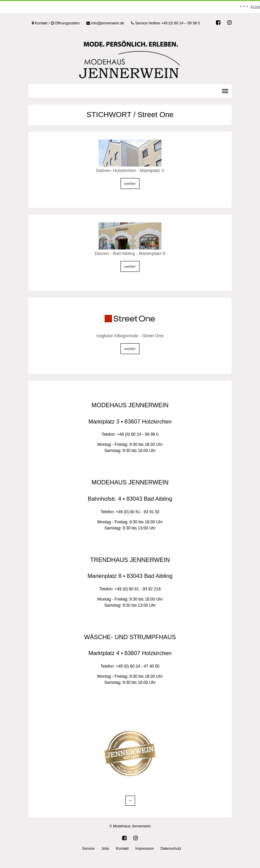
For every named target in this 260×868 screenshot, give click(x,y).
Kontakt (122, 848)
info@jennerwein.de (105, 23)
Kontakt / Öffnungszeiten (56, 23)
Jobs (105, 848)
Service (89, 848)
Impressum (145, 848)
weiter (130, 183)
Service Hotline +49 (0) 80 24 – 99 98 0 (166, 23)
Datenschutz (171, 848)
